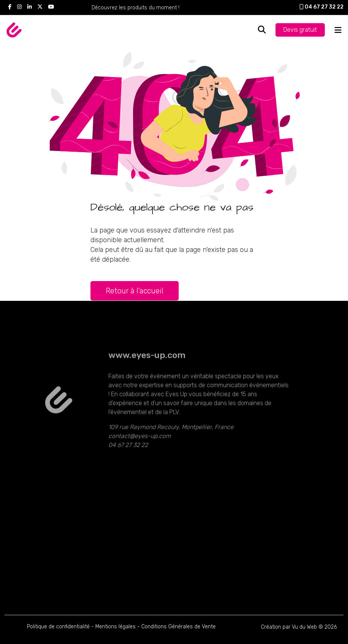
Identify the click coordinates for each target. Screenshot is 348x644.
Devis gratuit (300, 30)
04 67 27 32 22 (321, 7)
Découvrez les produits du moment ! (135, 8)
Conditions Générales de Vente (178, 627)
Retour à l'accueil (135, 291)
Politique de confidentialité (58, 627)
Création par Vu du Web (289, 627)
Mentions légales (116, 627)
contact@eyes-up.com (140, 450)
